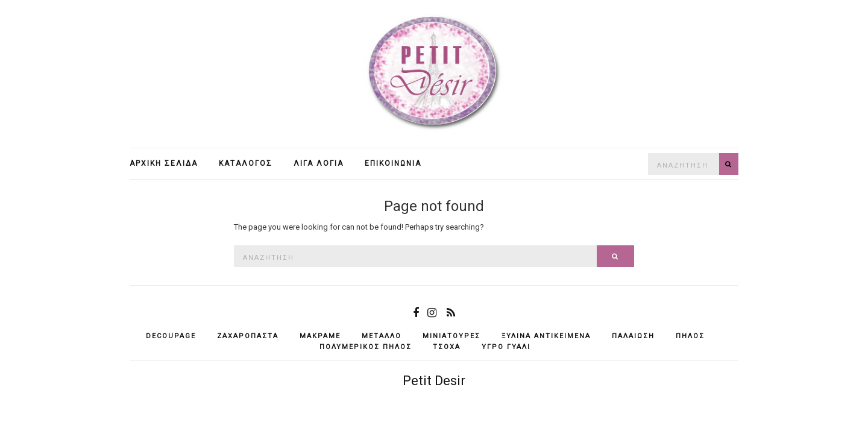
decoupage (171, 336)
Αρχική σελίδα (164, 163)
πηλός (690, 336)
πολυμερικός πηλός (366, 347)
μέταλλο (382, 336)
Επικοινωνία (393, 163)
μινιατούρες (451, 336)
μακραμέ (320, 336)
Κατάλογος (246, 163)
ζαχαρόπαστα (248, 336)
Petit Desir (434, 381)
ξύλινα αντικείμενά (546, 336)
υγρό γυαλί (506, 347)
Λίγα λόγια (319, 163)
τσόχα (447, 347)
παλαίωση (633, 336)
